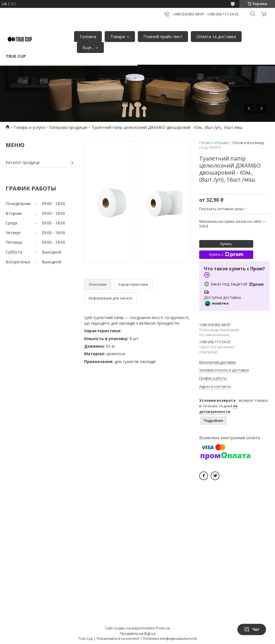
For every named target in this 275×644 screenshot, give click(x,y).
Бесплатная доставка (217, 362)
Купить (226, 244)
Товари (118, 36)
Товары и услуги (29, 127)
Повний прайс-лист (163, 36)
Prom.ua (163, 628)
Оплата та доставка (216, 36)
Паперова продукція (68, 127)
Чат (252, 629)
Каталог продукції (23, 162)
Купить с (226, 255)
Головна (88, 36)
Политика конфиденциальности (170, 639)
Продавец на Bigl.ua (138, 633)
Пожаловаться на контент (118, 639)
